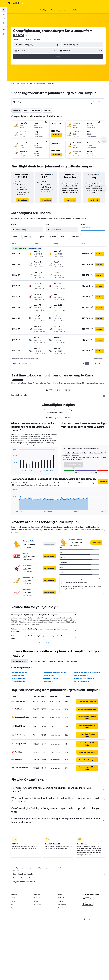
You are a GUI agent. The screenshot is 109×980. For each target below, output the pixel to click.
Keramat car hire (49, 681)
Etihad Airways (28, 577)
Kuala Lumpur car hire (19, 672)
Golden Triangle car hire (82, 681)
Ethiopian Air (27, 589)
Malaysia (24, 83)
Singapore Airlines (29, 541)
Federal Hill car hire (18, 681)
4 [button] (100, 363)
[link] (22, 200)
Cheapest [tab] (16, 111)
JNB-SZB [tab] (68, 390)
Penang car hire (48, 675)
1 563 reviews (27, 547)
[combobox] (38, 40)
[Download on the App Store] (88, 906)
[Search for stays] (4, 14)
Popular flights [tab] (72, 661)
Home (12, 83)
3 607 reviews (27, 559)
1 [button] (87, 363)
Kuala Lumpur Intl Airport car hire (54, 672)
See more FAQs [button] (44, 643)
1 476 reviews (27, 584)
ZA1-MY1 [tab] (49, 390)
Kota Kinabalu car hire (82, 675)
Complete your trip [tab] (20, 661)
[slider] (106, 230)
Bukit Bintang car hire (50, 678)
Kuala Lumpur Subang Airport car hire (87, 672)
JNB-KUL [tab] (58, 390)
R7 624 (19, 35)
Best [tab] (26, 111)
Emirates (25, 553)
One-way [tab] (47, 111)
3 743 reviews (27, 571)
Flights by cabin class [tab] (38, 661)
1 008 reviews (27, 596)
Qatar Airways (27, 565)
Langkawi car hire (18, 675)
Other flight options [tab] (56, 661)
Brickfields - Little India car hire (85, 678)
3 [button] (95, 363)
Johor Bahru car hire (18, 678)
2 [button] (91, 363)
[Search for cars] (4, 19)
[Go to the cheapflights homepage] (16, 3)
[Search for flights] (4, 10)
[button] (4, 3)
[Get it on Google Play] (88, 901)
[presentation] (26, 35)
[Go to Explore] (4, 23)
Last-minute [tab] (36, 111)
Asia (18, 83)
